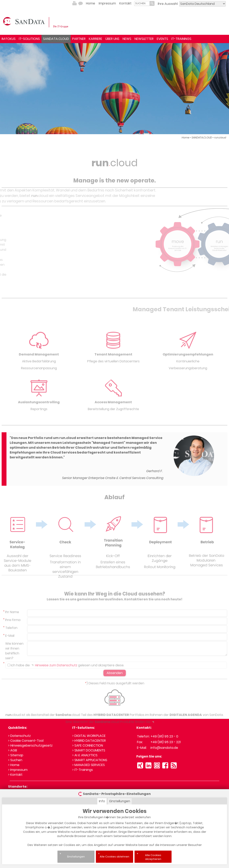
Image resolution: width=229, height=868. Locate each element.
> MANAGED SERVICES (89, 765)
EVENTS (162, 39)
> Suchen (15, 760)
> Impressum (18, 770)
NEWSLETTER (144, 39)
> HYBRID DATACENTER (89, 741)
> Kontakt (15, 775)
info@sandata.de (164, 748)
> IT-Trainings (83, 770)
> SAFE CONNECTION (88, 745)
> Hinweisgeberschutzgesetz (30, 745)
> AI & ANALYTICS (85, 755)
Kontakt (125, 3)
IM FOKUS (9, 39)
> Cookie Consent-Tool (26, 741)
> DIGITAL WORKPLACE (89, 736)
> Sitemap (16, 755)
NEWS (127, 39)
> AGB (13, 750)
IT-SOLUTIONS (29, 39)
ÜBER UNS (112, 39)
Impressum (107, 3)
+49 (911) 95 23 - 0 (164, 736)
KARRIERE (95, 39)
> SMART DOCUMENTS (89, 750)
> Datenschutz (19, 736)
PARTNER (79, 39)
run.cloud (220, 138)
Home (91, 3)
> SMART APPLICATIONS (90, 760)
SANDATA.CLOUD (56, 39)
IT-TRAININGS (181, 39)
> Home (14, 765)
